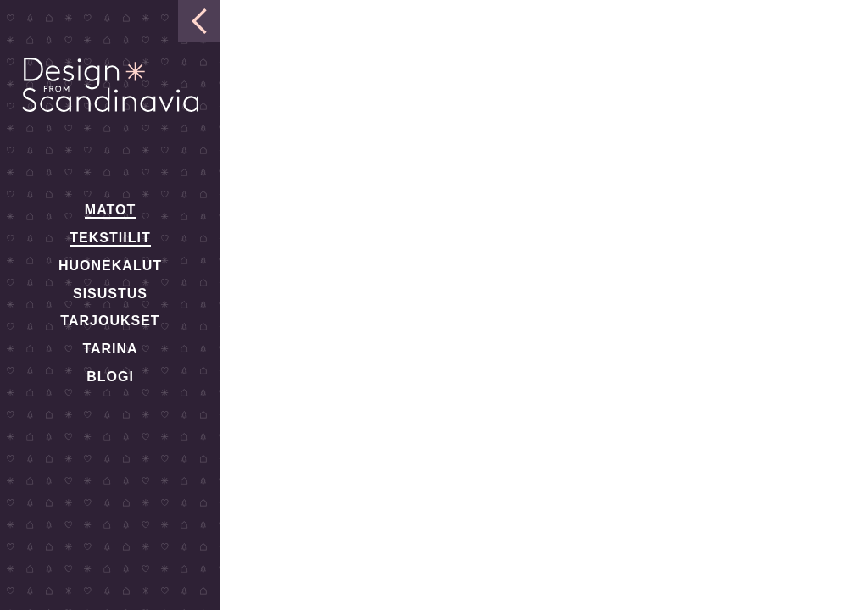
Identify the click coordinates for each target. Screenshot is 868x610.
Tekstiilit (110, 238)
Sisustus (110, 294)
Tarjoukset (110, 321)
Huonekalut (110, 266)
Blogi (110, 377)
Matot (110, 210)
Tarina (110, 349)
